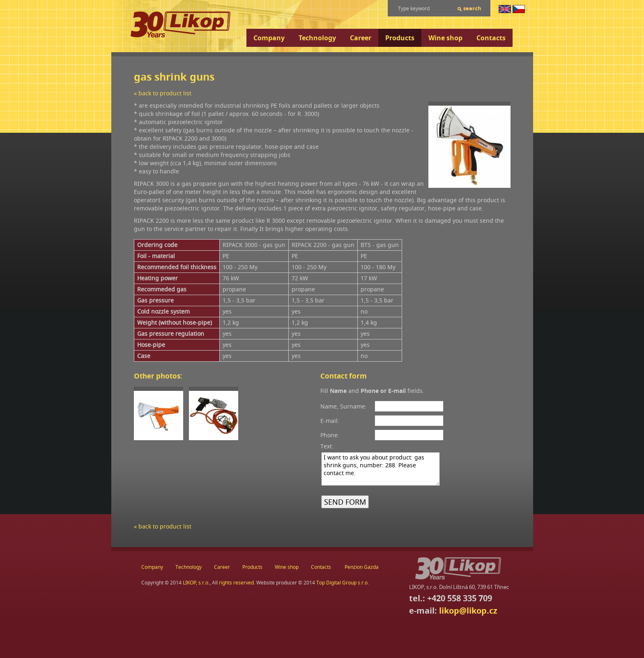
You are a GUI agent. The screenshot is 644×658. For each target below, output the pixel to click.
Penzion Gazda (362, 567)
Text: (327, 446)
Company (269, 38)
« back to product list (163, 93)
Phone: (330, 435)
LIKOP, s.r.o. (196, 583)
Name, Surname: (344, 406)
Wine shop (445, 38)
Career (361, 38)
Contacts (491, 38)
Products (400, 38)
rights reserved (236, 583)
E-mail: (330, 421)
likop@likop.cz (468, 611)
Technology (317, 38)
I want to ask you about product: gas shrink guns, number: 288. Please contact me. (381, 469)
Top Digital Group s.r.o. (343, 583)
